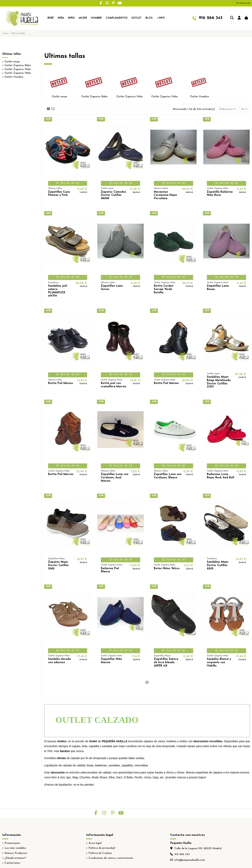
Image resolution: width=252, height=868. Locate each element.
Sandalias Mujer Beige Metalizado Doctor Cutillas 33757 (219, 382)
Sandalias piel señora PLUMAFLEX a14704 (58, 291)
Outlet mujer (60, 97)
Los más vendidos (15, 848)
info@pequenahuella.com (190, 860)
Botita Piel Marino (61, 383)
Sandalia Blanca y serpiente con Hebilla (219, 662)
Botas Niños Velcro (167, 568)
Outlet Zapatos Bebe (94, 97)
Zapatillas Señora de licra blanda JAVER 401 (166, 662)
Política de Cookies (100, 853)
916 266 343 (182, 854)
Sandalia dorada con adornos (59, 661)
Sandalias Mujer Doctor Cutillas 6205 (218, 565)
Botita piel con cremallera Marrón (114, 385)
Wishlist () (243, 3)
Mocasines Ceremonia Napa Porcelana (165, 195)
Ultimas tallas (12, 54)
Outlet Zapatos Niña (164, 97)
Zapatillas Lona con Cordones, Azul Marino (115, 478)
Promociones (12, 843)
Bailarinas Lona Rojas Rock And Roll (220, 476)
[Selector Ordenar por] (228, 109)
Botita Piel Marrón (61, 474)
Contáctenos (12, 863)
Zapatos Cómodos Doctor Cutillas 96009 (114, 195)
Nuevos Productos (16, 853)
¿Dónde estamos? (15, 858)
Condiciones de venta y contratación (111, 858)
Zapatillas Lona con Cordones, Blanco (168, 476)
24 (244, 109)
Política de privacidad (102, 848)
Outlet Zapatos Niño (130, 97)
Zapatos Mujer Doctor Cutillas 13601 (58, 565)
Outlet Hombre (199, 97)
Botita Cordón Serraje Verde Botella (164, 289)
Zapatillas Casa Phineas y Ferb (59, 194)
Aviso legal (95, 843)
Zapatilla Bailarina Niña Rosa (220, 194)
